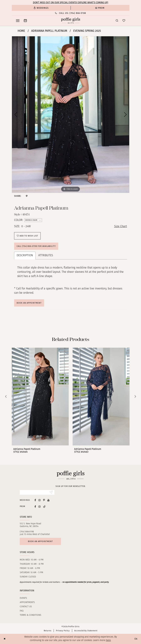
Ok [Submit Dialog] (136, 639)
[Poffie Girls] (70, 21)
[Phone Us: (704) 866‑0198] (71, 13)
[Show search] (117, 21)
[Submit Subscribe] (51, 492)
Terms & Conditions (31, 615)
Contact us (26, 607)
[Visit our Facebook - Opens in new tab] (35, 500)
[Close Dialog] (5, 639)
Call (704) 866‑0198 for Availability (36, 246)
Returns (48, 631)
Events (23, 598)
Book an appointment (40, 541)
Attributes (46, 256)
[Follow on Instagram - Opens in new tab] (40, 506)
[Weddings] (41, 8)
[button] (18, 21)
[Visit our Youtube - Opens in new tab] (48, 500)
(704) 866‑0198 (27, 532)
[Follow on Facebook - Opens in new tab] (35, 506)
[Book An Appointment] (25, 21)
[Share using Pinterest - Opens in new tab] (27, 196)
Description (25, 256)
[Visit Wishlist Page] (124, 21)
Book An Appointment (29, 303)
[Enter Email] (37, 492)
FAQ (22, 611)
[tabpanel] (71, 115)
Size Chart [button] (121, 226)
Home (21, 31)
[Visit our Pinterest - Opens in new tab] (44, 500)
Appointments (27, 602)
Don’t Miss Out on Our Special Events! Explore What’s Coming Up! (71, 3)
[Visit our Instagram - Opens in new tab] (40, 500)
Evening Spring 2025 (87, 31)
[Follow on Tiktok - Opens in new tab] (44, 506)
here (108, 641)
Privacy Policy (63, 631)
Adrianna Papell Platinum (49, 31)
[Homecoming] (100, 8)
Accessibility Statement (86, 631)
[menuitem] (41, 8)
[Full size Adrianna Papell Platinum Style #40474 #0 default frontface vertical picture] (71, 115)
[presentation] (40, 397)
